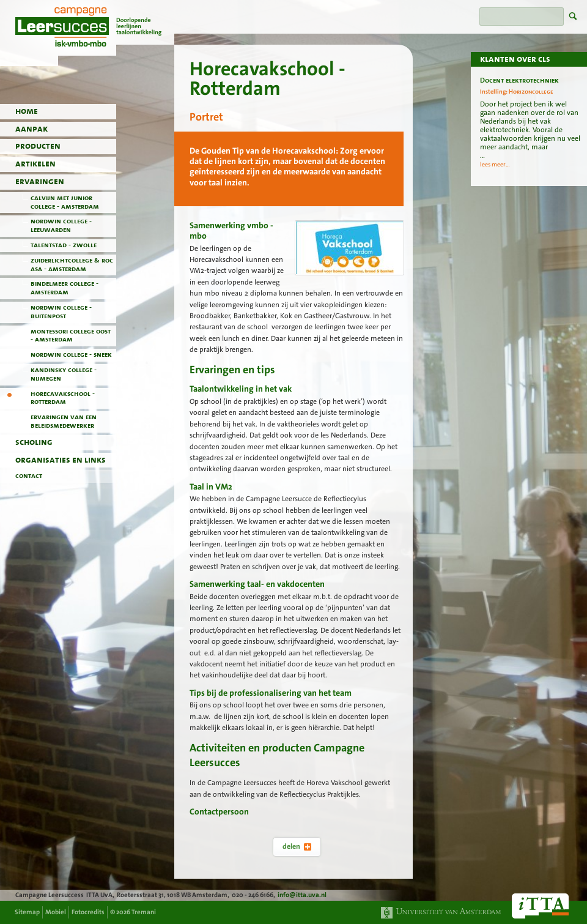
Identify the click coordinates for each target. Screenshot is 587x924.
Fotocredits (88, 912)
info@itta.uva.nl (302, 895)
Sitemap (27, 912)
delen (297, 846)
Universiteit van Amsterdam (441, 913)
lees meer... (495, 165)
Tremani (144, 912)
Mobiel (56, 912)
